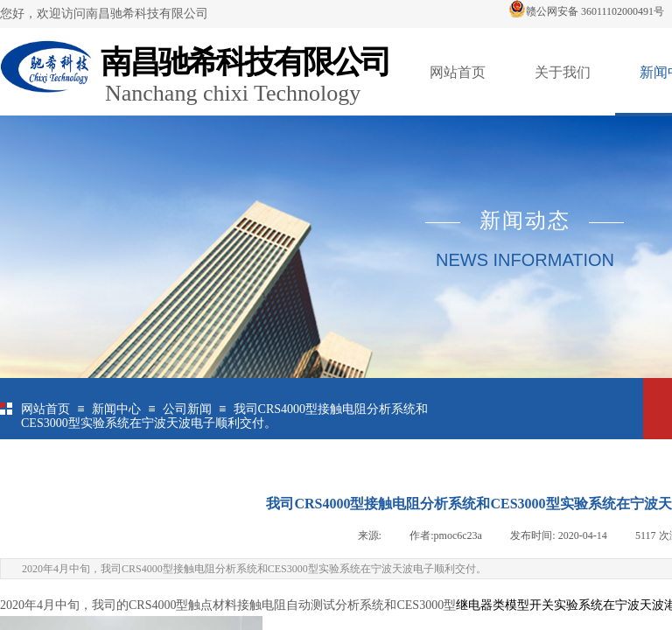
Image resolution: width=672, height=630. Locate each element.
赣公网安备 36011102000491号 (586, 11)
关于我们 (563, 72)
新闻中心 (116, 409)
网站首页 (458, 72)
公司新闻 (187, 409)
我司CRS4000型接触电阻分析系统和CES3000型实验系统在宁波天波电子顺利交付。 (224, 416)
